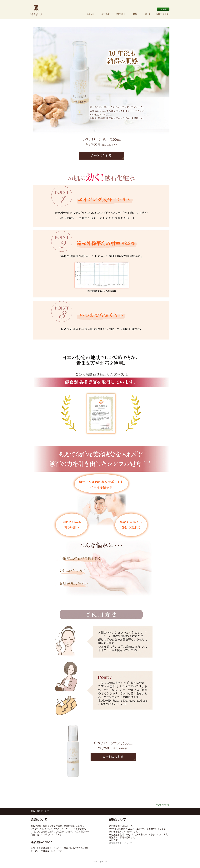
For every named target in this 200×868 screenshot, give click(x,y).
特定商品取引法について (121, 843)
